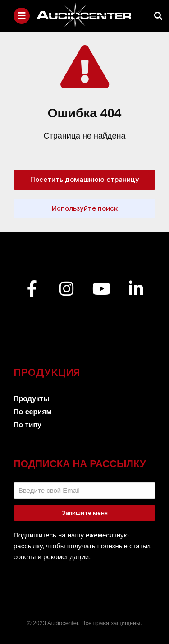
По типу (27, 425)
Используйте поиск (85, 208)
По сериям (32, 412)
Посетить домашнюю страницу (85, 179)
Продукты (32, 399)
